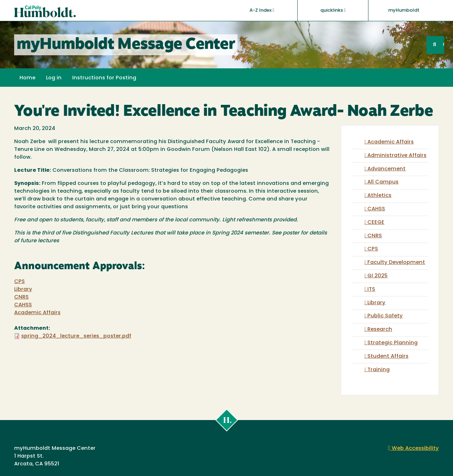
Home (27, 78)
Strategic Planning (392, 343)
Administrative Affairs (397, 156)
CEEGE (376, 223)
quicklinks (333, 10)
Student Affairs (388, 356)
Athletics (379, 196)
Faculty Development (396, 263)
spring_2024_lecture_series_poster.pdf (76, 336)
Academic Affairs (37, 313)
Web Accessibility (413, 449)
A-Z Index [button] (262, 10)
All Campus (383, 182)
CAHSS (23, 305)
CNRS (21, 297)
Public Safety (385, 316)
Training (379, 370)
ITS (371, 290)
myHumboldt (404, 10)
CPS (19, 282)
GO (443, 45)
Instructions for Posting (104, 78)
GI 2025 (377, 276)
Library (23, 290)
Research (380, 330)
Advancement (386, 169)
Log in (54, 78)
